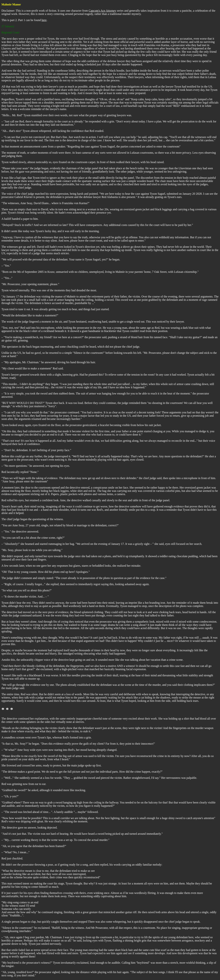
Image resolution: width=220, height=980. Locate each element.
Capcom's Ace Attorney (102, 11)
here (44, 20)
